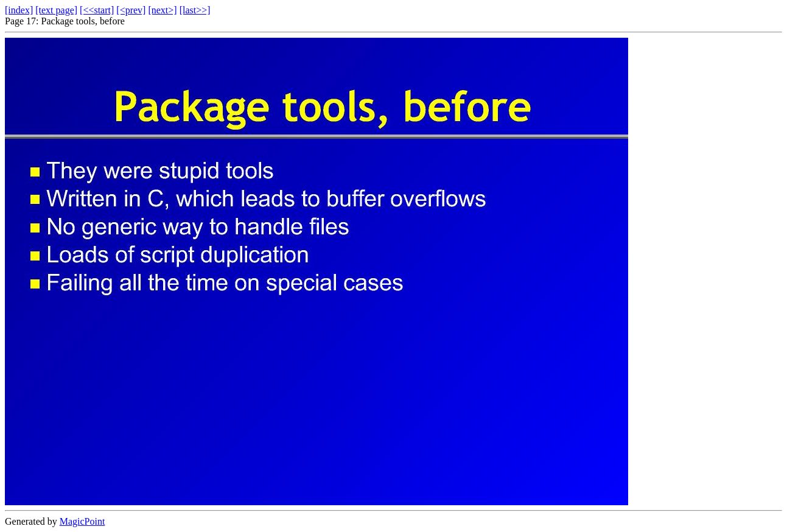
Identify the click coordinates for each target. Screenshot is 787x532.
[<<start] (97, 10)
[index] (19, 10)
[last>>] (195, 10)
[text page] (56, 10)
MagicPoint (82, 521)
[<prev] (131, 10)
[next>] (162, 10)
